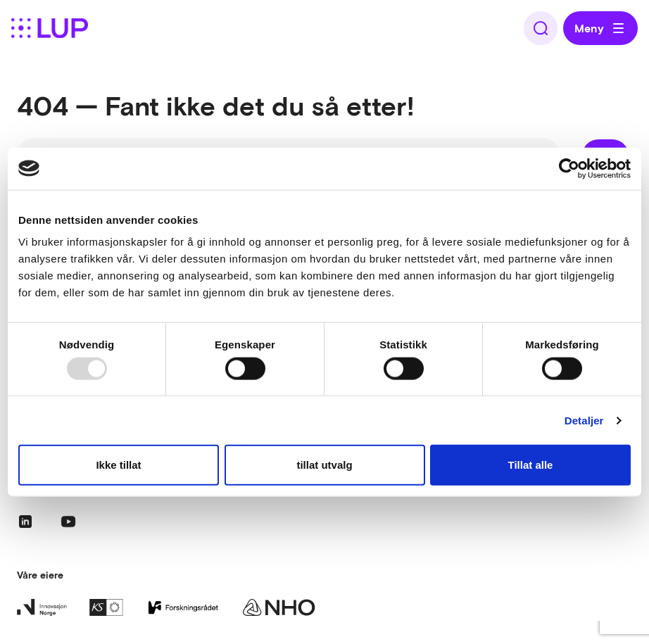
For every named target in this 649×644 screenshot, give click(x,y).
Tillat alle (531, 465)
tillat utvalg (324, 465)
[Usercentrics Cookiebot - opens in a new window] (569, 168)
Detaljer (584, 420)
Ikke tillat (118, 465)
